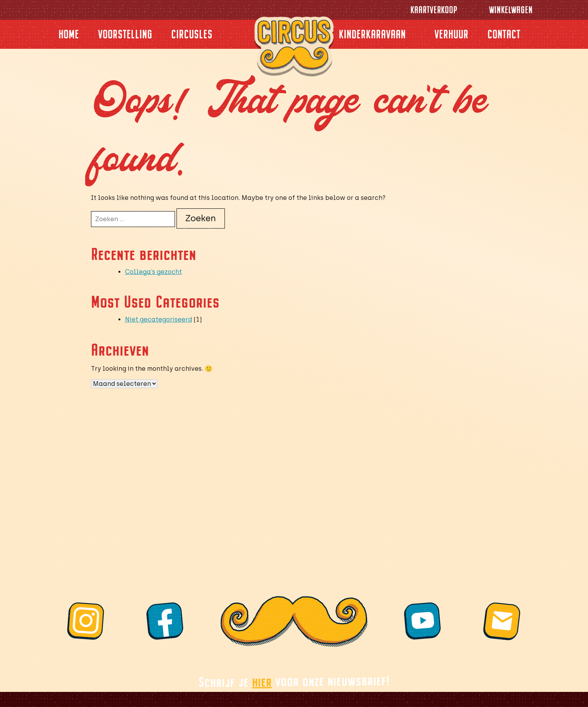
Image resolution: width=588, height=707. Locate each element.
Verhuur (451, 34)
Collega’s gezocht (153, 272)
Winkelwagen (511, 10)
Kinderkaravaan (372, 34)
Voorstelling (125, 34)
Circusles (192, 34)
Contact (504, 34)
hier (262, 681)
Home (69, 34)
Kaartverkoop (434, 10)
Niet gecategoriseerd (159, 319)
